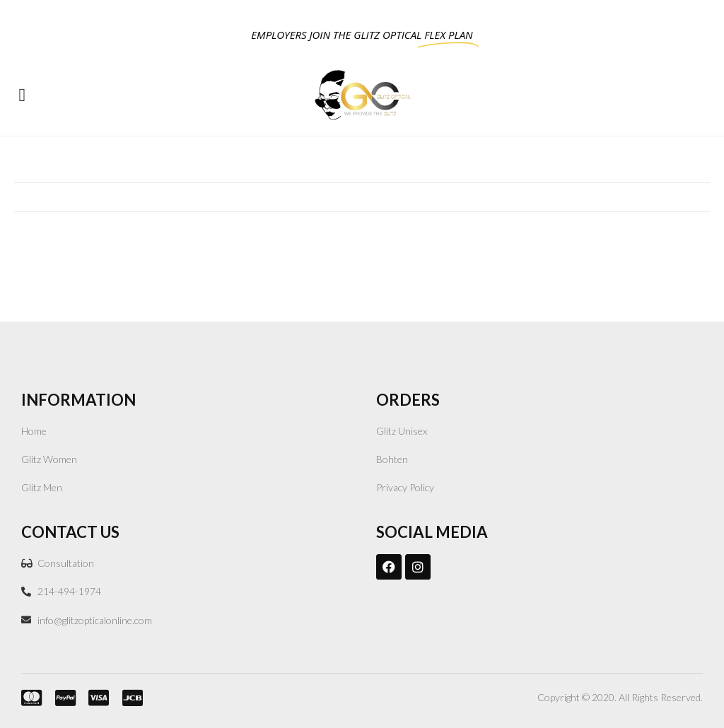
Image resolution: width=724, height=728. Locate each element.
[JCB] (129, 698)
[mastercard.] (28, 698)
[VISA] (95, 698)
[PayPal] (62, 698)
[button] (22, 95)
